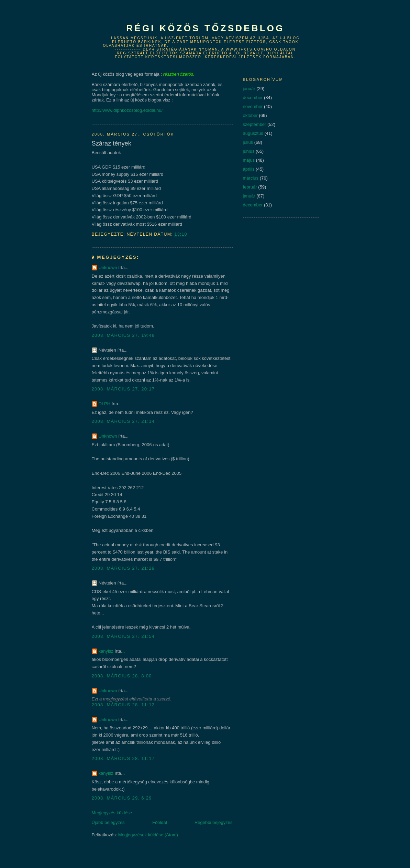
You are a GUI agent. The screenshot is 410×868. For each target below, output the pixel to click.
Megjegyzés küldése (112, 813)
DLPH (105, 404)
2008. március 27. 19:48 (123, 335)
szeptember (255, 124)
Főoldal (160, 822)
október (250, 115)
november (253, 106)
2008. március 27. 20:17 (123, 389)
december (253, 98)
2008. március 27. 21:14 (123, 421)
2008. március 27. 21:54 (123, 636)
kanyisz (106, 651)
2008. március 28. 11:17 (123, 758)
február (250, 187)
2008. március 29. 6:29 (122, 798)
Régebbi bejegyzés (214, 822)
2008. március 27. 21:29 (123, 568)
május (249, 160)
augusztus (253, 133)
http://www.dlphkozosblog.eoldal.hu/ (127, 110)
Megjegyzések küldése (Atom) (148, 835)
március (251, 178)
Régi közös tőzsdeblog (205, 28)
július (248, 142)
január (249, 89)
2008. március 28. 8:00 (122, 676)
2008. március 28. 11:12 (123, 705)
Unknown (108, 267)
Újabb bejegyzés (108, 822)
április (249, 169)
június (249, 151)
